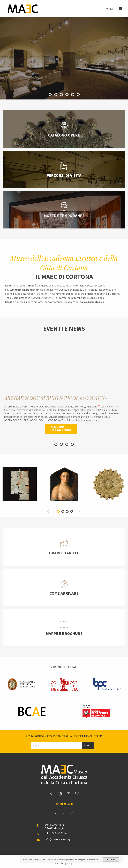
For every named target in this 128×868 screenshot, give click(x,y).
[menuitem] (109, 9)
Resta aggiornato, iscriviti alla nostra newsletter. (64, 736)
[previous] (48, 511)
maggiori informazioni (88, 859)
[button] (121, 9)
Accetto (111, 859)
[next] (80, 511)
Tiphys (70, 863)
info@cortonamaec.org (58, 839)
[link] (51, 794)
